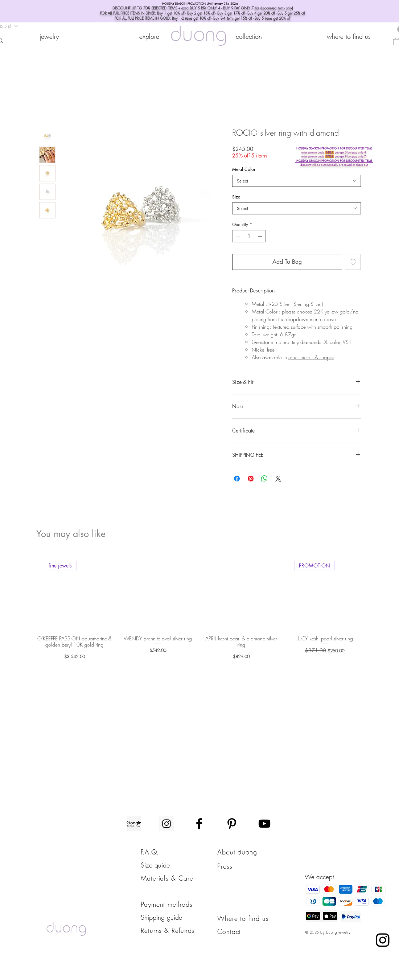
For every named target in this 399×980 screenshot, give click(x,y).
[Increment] (260, 236)
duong (199, 36)
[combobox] (297, 181)
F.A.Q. (150, 852)
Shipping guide (161, 917)
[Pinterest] (232, 824)
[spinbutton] (249, 236)
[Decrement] (237, 236)
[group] (199, 607)
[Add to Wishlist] (353, 262)
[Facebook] (199, 824)
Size (236, 197)
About (227, 852)
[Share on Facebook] (237, 479)
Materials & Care (167, 878)
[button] (149, 36)
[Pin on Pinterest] (251, 479)
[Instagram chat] (383, 940)
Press (225, 866)
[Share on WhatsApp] (264, 479)
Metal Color (244, 169)
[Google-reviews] (134, 824)
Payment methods (167, 904)
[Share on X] (278, 479)
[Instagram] (166, 824)
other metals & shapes (311, 357)
